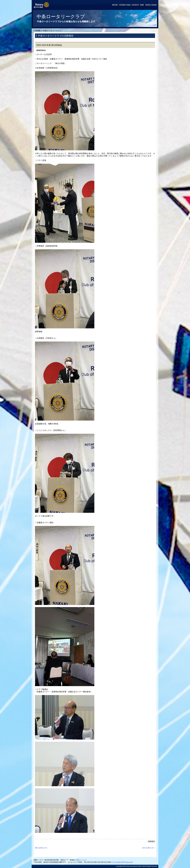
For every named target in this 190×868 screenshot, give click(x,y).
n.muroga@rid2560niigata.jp (122, 862)
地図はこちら (81, 860)
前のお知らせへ (41, 848)
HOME (38, 31)
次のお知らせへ (149, 848)
